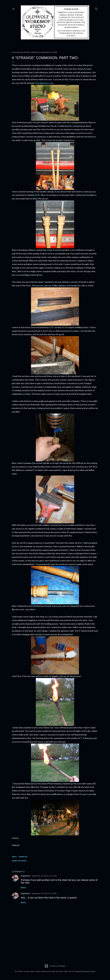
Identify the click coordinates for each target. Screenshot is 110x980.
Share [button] (14, 857)
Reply (24, 888)
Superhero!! (26, 876)
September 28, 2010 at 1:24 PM (44, 894)
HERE (37, 195)
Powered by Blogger (55, 966)
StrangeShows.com (44, 83)
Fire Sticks (22, 861)
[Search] (96, 8)
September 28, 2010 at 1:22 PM (44, 876)
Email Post (23, 857)
